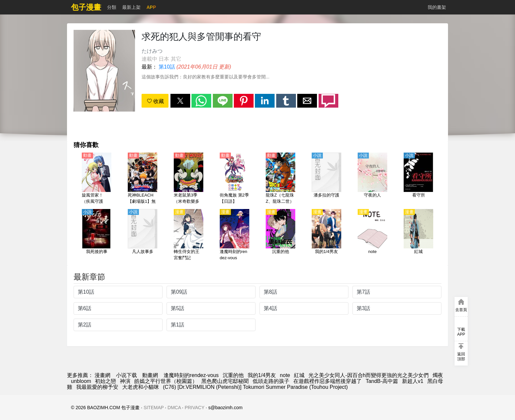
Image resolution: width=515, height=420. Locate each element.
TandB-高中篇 (382, 381)
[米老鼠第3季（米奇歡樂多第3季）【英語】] (189, 179)
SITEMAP (154, 408)
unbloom (81, 381)
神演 (125, 381)
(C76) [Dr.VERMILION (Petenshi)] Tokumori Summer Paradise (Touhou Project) (255, 387)
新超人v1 (413, 381)
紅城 (299, 375)
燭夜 (438, 375)
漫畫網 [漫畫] (102, 375)
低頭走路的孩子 (271, 381)
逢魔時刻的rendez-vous (191, 375)
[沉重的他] (280, 235)
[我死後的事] (97, 235)
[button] (180, 101)
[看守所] (418, 179)
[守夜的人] (372, 179)
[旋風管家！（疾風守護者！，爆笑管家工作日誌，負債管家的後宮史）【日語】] (97, 179)
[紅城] (418, 235)
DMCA (174, 408)
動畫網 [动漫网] (150, 375)
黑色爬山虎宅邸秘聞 (225, 381)
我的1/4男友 (262, 375)
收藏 (155, 101)
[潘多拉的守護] (326, 179)
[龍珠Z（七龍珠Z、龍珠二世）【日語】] (280, 179)
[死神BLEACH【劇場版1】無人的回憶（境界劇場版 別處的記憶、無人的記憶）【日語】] (143, 179)
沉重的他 (233, 375)
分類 (112, 7)
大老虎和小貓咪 (141, 387)
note (285, 375)
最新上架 (131, 7)
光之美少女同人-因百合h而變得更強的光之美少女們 (369, 375)
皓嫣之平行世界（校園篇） (166, 381)
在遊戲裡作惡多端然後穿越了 (327, 381)
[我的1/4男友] (326, 235)
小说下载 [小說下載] (126, 375)
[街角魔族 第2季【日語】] (235, 179)
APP (151, 7)
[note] (372, 235)
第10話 (167, 67)
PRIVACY (194, 408)
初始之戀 (105, 381)
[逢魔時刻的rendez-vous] (235, 235)
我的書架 (437, 7)
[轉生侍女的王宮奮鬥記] (189, 235)
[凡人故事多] (143, 235)
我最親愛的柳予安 (97, 387)
